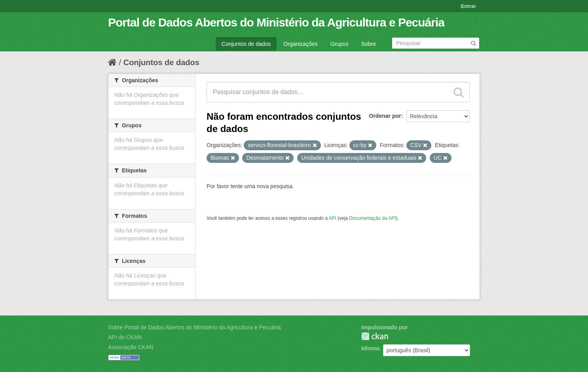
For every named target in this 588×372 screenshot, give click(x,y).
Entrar (469, 6)
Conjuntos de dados (246, 44)
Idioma (370, 348)
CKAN (375, 336)
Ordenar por (385, 116)
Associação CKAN (131, 347)
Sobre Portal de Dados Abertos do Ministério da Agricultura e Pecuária (194, 327)
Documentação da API (372, 218)
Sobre (369, 44)
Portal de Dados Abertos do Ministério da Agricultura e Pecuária (276, 22)
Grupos (340, 44)
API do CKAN (125, 337)
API (333, 218)
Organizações (300, 44)
